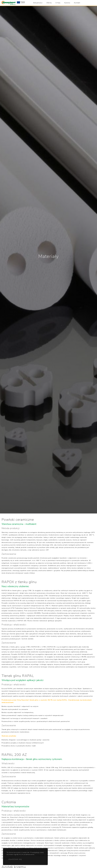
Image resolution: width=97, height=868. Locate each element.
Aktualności (38, 3)
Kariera (67, 3)
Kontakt (77, 3)
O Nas (58, 3)
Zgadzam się (15, 859)
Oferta (49, 3)
